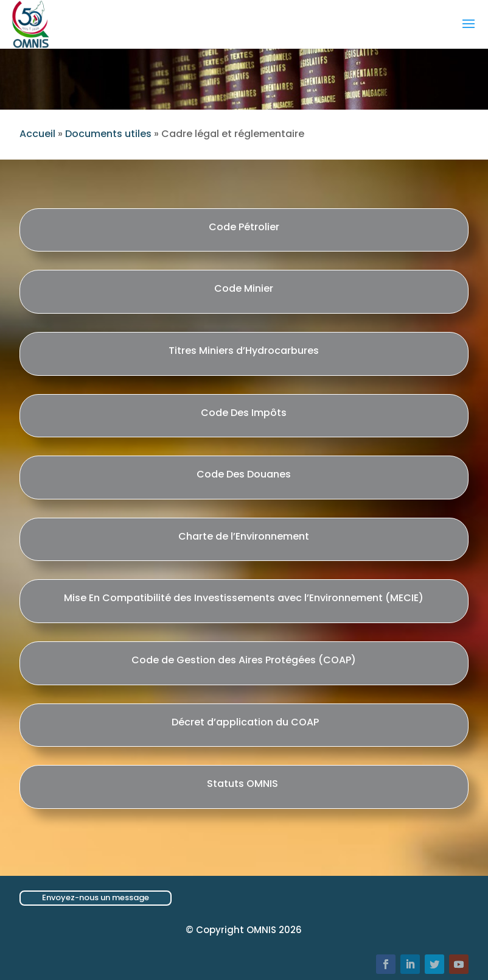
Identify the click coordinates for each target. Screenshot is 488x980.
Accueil (37, 134)
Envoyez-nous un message (96, 897)
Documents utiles (108, 134)
